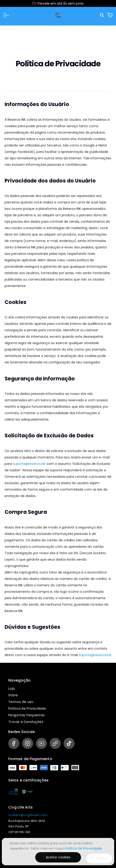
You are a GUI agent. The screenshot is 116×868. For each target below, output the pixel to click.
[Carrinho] (110, 15)
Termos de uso (21, 702)
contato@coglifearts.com (28, 815)
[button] (6, 15)
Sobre (13, 695)
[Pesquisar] (102, 15)
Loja (12, 688)
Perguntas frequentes (26, 715)
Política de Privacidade (27, 708)
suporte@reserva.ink (29, 464)
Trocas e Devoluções (26, 722)
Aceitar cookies (58, 857)
